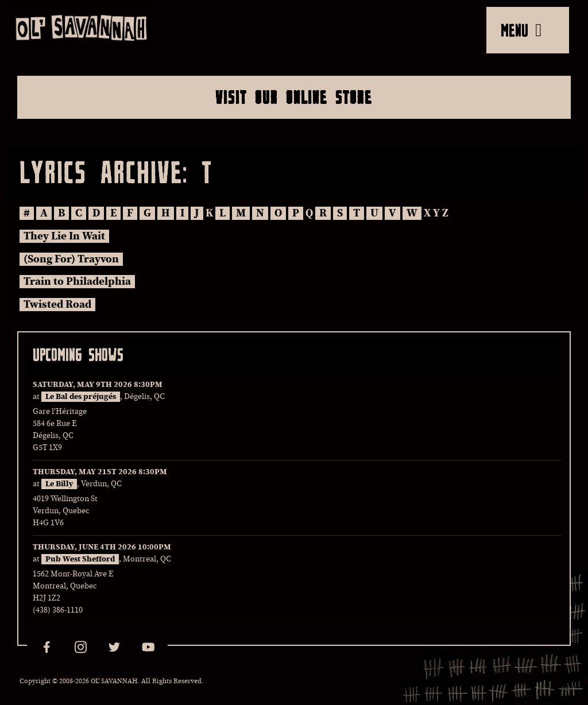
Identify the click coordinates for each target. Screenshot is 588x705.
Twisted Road (57, 305)
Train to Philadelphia (77, 282)
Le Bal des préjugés (81, 397)
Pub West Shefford (80, 559)
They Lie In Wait (64, 236)
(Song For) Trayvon (71, 259)
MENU (521, 30)
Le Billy (59, 484)
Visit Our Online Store (294, 97)
